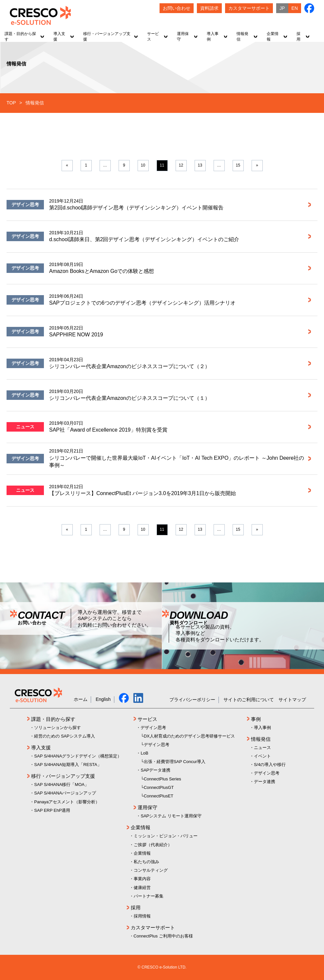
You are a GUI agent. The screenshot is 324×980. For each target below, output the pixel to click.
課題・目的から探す (53, 719)
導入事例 (262, 728)
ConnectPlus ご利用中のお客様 (163, 936)
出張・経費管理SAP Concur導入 (175, 762)
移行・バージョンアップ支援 (63, 776)
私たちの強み (146, 862)
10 (143, 165)
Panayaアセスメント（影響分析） (67, 802)
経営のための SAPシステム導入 (65, 736)
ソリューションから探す (57, 728)
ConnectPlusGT (159, 787)
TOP (11, 103)
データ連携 (265, 782)
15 (238, 165)
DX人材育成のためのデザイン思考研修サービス (189, 736)
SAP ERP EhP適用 (52, 810)
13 (200, 165)
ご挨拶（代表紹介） (153, 845)
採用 (136, 908)
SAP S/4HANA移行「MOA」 (61, 784)
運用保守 (147, 807)
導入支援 (41, 748)
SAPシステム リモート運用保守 (171, 816)
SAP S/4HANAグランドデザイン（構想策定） (78, 756)
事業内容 (142, 879)
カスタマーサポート (153, 927)
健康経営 (142, 888)
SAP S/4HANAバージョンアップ (65, 793)
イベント (262, 756)
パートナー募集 (149, 896)
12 (181, 165)
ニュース (25, 427)
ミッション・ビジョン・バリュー (166, 836)
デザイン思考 (25, 205)
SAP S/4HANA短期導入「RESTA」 (68, 765)
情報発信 (261, 739)
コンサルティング (151, 870)
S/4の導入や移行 (270, 765)
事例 (256, 719)
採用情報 (142, 916)
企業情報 (141, 827)
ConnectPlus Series (162, 779)
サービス (147, 719)
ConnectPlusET (159, 796)
